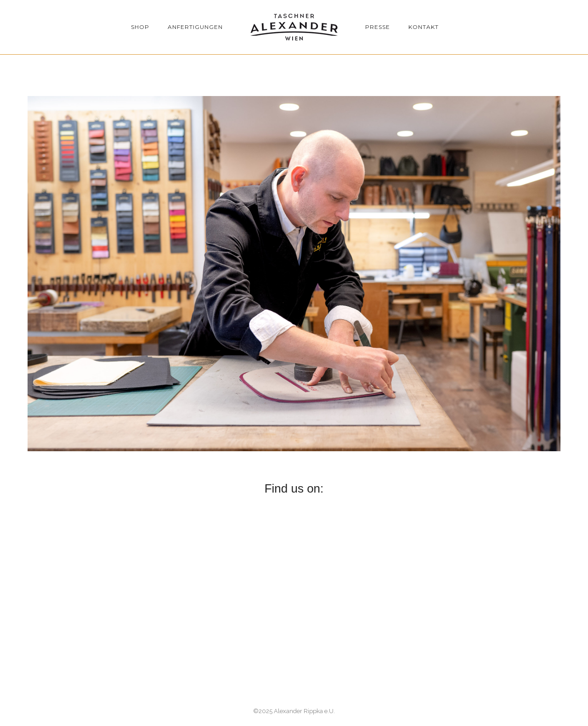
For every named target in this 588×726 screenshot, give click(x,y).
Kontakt (424, 27)
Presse (378, 27)
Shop (140, 27)
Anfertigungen (195, 27)
